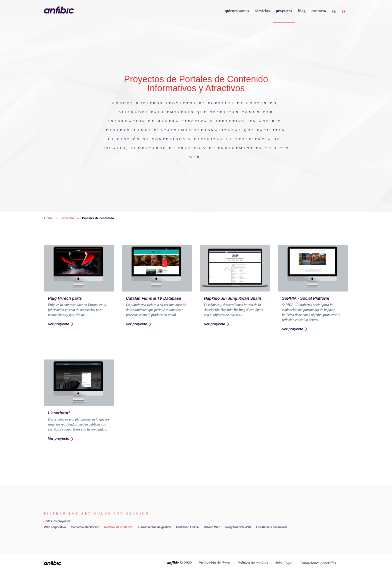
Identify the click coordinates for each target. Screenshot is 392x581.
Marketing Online (188, 527)
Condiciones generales (318, 563)
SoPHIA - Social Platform (306, 298)
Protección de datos (215, 563)
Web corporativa (55, 527)
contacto (319, 11)
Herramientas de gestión (155, 527)
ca (334, 11)
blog (302, 11)
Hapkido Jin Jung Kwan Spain (232, 298)
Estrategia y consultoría (272, 527)
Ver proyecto (61, 324)
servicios (262, 11)
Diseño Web (212, 527)
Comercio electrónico (85, 527)
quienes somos (237, 11)
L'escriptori (59, 413)
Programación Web (238, 527)
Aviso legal (284, 563)
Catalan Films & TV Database (154, 298)
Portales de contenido (119, 527)
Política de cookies (253, 563)
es (343, 11)
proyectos (284, 11)
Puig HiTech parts (65, 298)
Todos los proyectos (57, 521)
